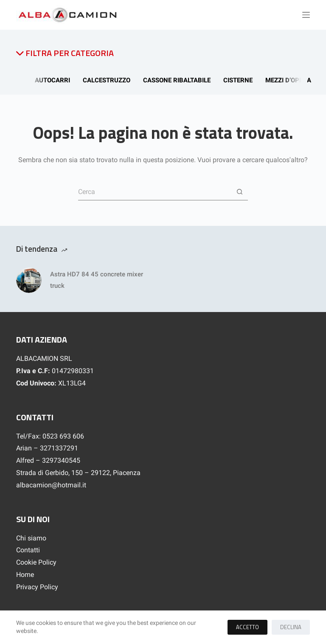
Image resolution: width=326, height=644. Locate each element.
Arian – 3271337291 (47, 448)
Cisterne (239, 80)
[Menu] (306, 15)
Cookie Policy (36, 562)
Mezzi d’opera (289, 80)
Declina (291, 627)
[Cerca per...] (155, 192)
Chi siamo (31, 538)
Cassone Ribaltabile (178, 80)
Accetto (247, 627)
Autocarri (54, 80)
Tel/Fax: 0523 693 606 (50, 436)
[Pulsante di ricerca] (239, 192)
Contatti (28, 550)
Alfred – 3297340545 (48, 460)
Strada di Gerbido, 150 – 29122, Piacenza (78, 473)
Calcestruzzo (108, 80)
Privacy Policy (37, 587)
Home (25, 575)
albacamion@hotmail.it (51, 485)
